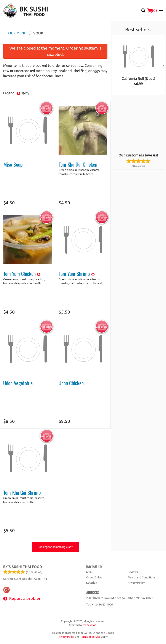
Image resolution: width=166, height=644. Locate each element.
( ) (152, 10)
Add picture (47, 108)
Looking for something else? (55, 547)
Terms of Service (90, 637)
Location (92, 583)
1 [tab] (122, 93)
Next (163, 65)
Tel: (99, 604)
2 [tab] (129, 93)
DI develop (90, 625)
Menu (90, 572)
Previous (114, 65)
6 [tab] (155, 93)
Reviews (133, 572)
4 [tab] (142, 93)
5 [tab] (148, 93)
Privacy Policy (136, 583)
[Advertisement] (139, 125)
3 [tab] (135, 93)
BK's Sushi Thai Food (23, 567)
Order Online (94, 577)
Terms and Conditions (142, 577)
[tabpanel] (138, 65)
